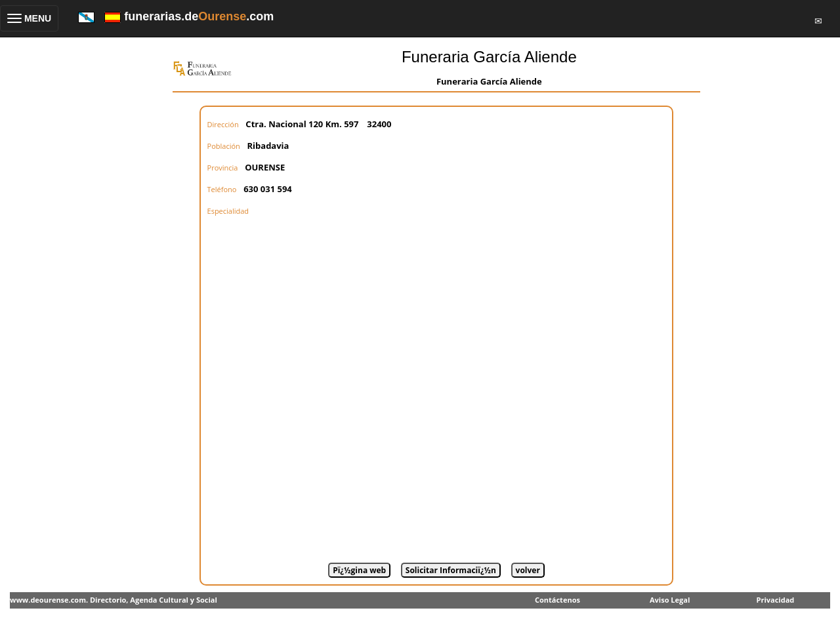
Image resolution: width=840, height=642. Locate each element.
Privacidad (776, 600)
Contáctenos (557, 600)
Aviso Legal (670, 600)
